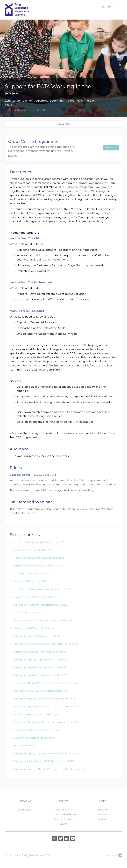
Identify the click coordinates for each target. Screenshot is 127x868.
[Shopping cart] (109, 7)
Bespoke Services (63, 819)
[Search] (104, 7)
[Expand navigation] (120, 7)
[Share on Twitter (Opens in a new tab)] (60, 839)
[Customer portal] (114, 7)
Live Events (25, 810)
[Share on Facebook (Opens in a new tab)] (54, 839)
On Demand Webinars (64, 814)
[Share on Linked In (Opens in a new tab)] (67, 839)
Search (64, 824)
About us (103, 810)
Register (111, 148)
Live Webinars (63, 810)
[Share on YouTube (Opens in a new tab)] (73, 839)
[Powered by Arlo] (114, 855)
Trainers (103, 814)
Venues (103, 819)
